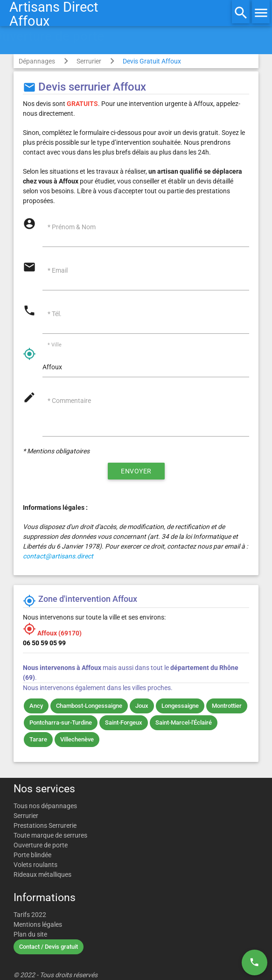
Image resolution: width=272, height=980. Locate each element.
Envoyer (136, 471)
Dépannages (37, 61)
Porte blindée (32, 855)
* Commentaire (69, 401)
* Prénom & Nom (72, 227)
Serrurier (89, 61)
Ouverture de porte (41, 845)
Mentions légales (38, 924)
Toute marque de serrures (50, 835)
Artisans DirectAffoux (54, 14)
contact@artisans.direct (58, 556)
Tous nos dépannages (45, 806)
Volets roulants (35, 865)
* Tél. (55, 314)
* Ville (55, 345)
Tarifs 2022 (30, 915)
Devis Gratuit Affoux (152, 61)
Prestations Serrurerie (45, 825)
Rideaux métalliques (42, 874)
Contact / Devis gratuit (49, 947)
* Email (58, 270)
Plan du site (30, 934)
